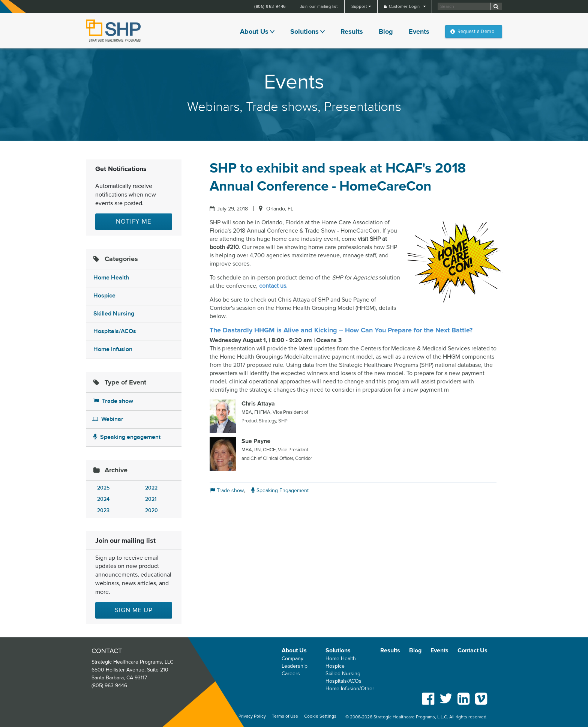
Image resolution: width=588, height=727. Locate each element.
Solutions (304, 32)
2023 (103, 510)
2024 (103, 499)
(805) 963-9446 (270, 7)
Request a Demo (476, 32)
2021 (151, 499)
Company (292, 659)
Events (419, 32)
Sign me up (134, 610)
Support (360, 7)
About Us (254, 32)
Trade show (113, 401)
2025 (103, 488)
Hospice (104, 296)
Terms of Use (285, 716)
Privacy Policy (252, 716)
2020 (151, 510)
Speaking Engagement (280, 490)
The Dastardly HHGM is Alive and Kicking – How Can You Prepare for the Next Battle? (341, 330)
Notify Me (134, 222)
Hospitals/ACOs (115, 331)
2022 (151, 488)
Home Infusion (113, 349)
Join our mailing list (319, 7)
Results (352, 32)
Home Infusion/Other (350, 689)
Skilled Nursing (114, 314)
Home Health (111, 278)
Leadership (295, 666)
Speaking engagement (127, 437)
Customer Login (405, 7)
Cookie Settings (320, 716)
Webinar (108, 419)
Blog (386, 32)
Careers (291, 674)
